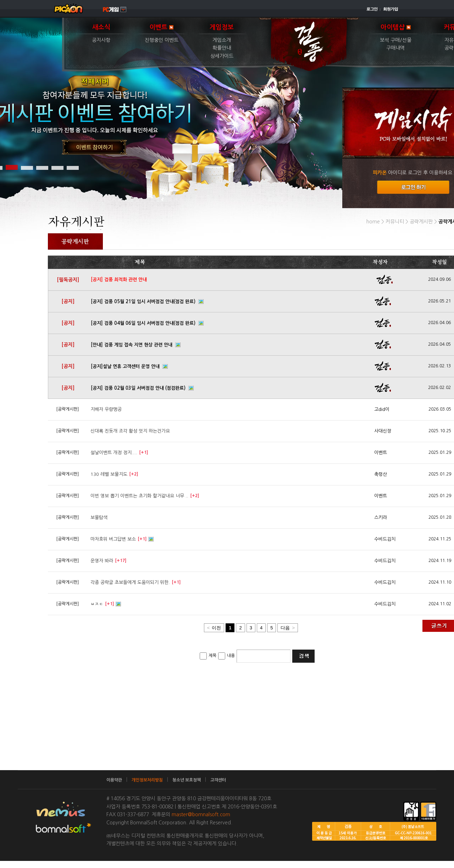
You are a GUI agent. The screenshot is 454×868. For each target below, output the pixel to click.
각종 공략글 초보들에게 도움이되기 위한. (130, 582)
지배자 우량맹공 (106, 409)
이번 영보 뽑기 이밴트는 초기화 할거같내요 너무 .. (139, 496)
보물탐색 (99, 518)
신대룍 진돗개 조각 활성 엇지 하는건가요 (130, 431)
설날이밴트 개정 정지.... (114, 453)
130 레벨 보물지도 (109, 474)
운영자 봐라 (102, 561)
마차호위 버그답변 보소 (113, 539)
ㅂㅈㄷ (97, 604)
